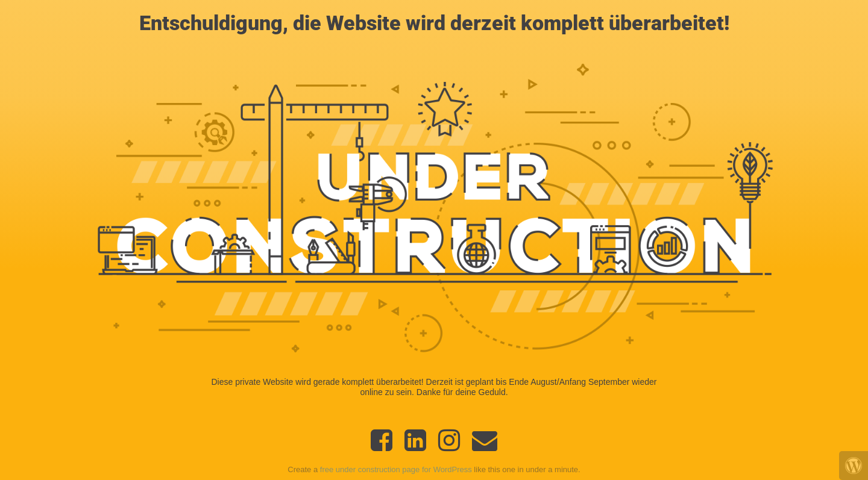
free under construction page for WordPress (396, 469)
